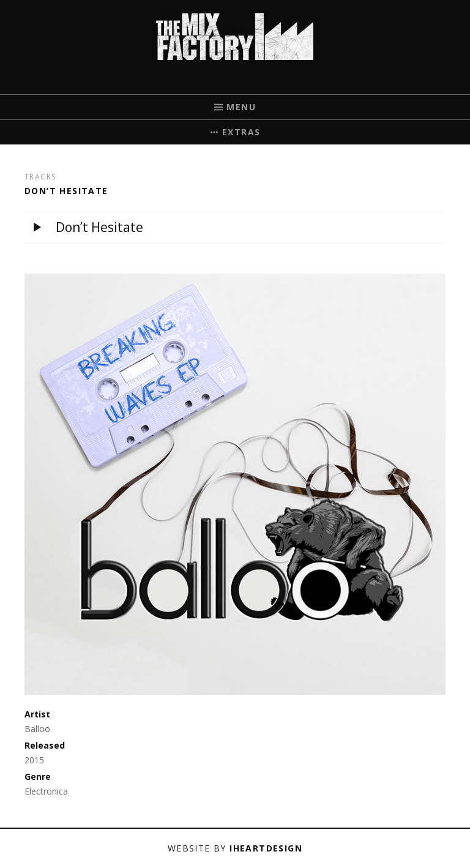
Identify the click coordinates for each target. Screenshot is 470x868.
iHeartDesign (266, 848)
